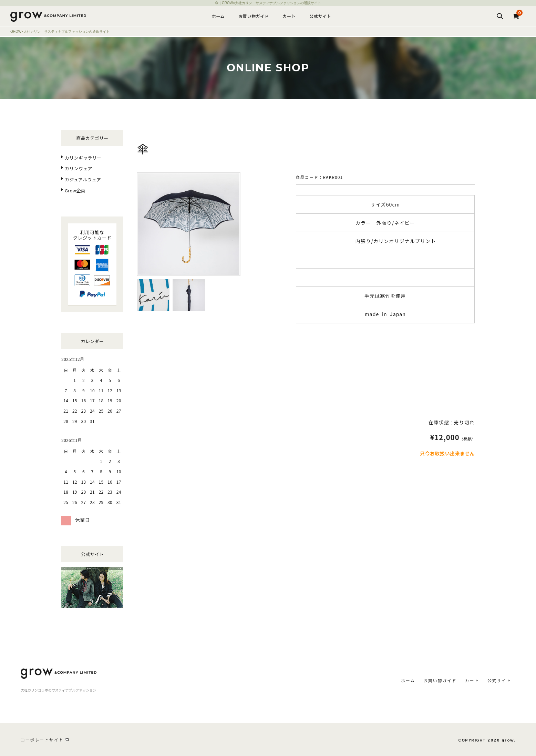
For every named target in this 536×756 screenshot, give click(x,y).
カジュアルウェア (83, 179)
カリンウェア (79, 168)
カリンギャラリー (83, 158)
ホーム (218, 16)
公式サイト (320, 16)
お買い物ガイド (254, 16)
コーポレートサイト (42, 740)
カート (289, 16)
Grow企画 (75, 190)
